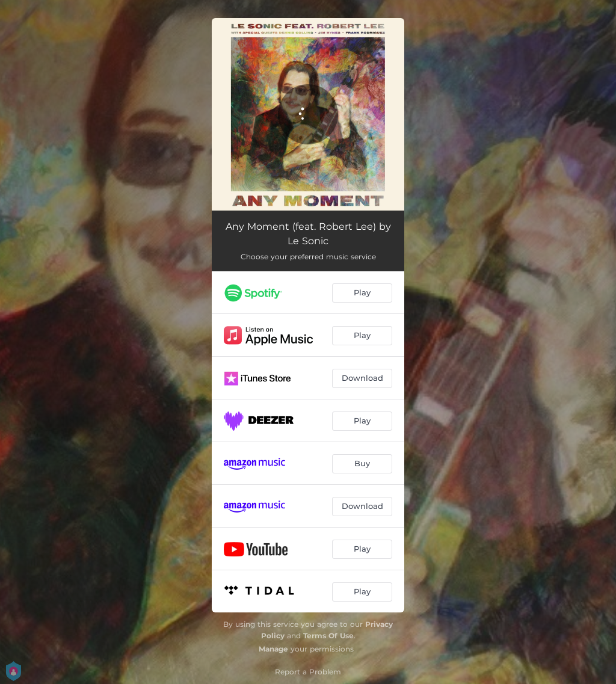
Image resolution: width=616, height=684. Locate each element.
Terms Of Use (328, 636)
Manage (273, 649)
